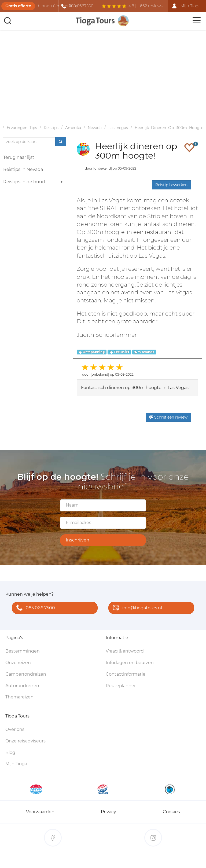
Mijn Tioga (16, 764)
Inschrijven (78, 540)
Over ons (15, 729)
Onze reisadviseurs (25, 741)
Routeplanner (121, 686)
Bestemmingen (23, 651)
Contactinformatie (126, 674)
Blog (10, 752)
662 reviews (151, 6)
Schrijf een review (168, 417)
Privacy (108, 812)
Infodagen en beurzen (130, 663)
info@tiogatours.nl (136, 608)
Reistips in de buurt (34, 183)
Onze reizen (18, 663)
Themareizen (19, 697)
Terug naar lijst (19, 157)
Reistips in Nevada (23, 169)
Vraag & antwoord (125, 651)
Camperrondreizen (26, 674)
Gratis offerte (18, 6)
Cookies (171, 812)
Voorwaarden (40, 812)
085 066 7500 (34, 608)
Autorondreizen (22, 686)
